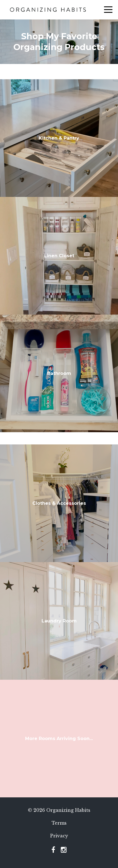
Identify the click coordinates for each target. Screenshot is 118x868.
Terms (59, 823)
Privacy (59, 836)
